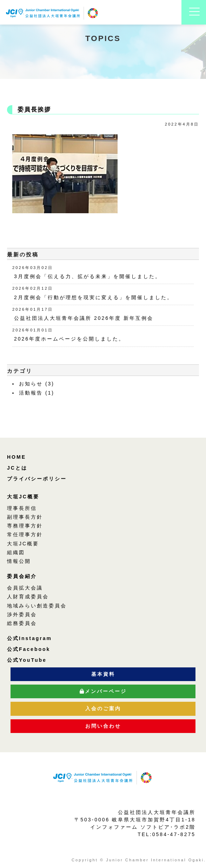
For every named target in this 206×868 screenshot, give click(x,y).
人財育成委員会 (28, 597)
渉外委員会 (22, 614)
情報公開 (19, 561)
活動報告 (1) (37, 393)
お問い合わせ (103, 726)
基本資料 (103, 674)
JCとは (17, 468)
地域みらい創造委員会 (37, 606)
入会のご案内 (103, 708)
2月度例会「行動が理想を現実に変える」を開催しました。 (94, 297)
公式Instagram (29, 638)
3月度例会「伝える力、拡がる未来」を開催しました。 (88, 276)
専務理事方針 (25, 526)
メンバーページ (103, 691)
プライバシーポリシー (37, 479)
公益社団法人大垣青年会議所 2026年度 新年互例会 (84, 318)
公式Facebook (29, 649)
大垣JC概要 (23, 497)
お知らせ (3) (37, 384)
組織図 (16, 552)
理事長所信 (22, 508)
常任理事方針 (25, 534)
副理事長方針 (25, 517)
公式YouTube (27, 660)
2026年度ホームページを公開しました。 (69, 339)
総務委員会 (22, 623)
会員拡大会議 (25, 588)
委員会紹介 (22, 576)
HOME (16, 457)
